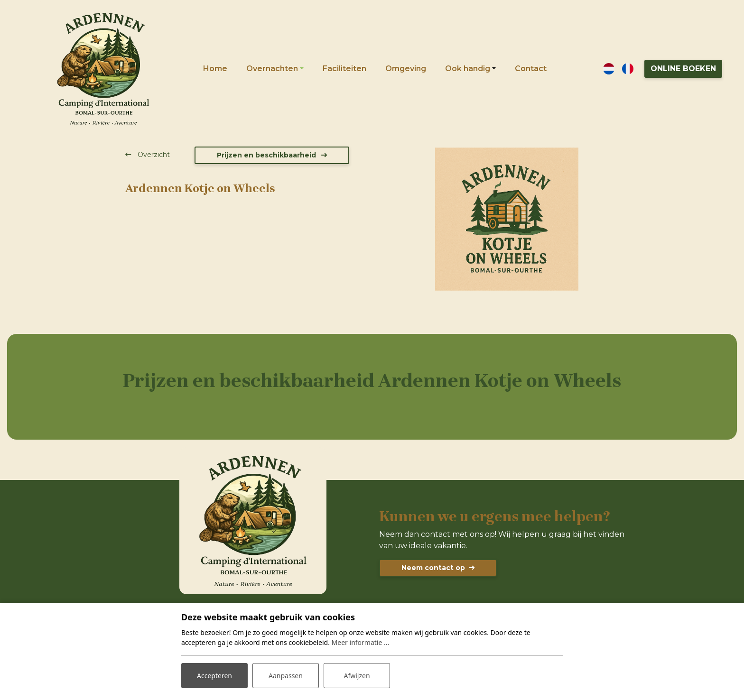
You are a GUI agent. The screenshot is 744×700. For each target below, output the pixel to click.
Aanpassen (286, 676)
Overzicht (153, 155)
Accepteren (214, 676)
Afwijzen (357, 676)
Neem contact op (433, 568)
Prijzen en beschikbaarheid (267, 155)
